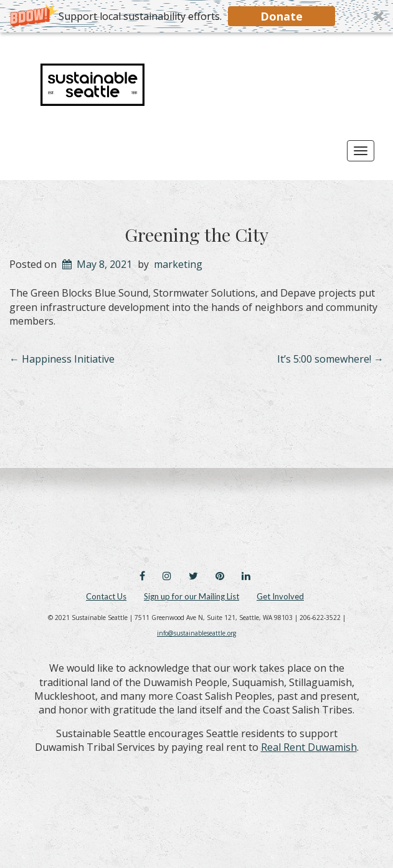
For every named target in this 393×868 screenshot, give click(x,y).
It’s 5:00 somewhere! (330, 359)
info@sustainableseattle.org (196, 633)
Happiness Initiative (62, 359)
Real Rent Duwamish (309, 747)
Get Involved (280, 596)
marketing (178, 264)
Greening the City (196, 234)
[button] (196, 16)
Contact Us (106, 596)
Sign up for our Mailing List (192, 596)
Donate (282, 16)
